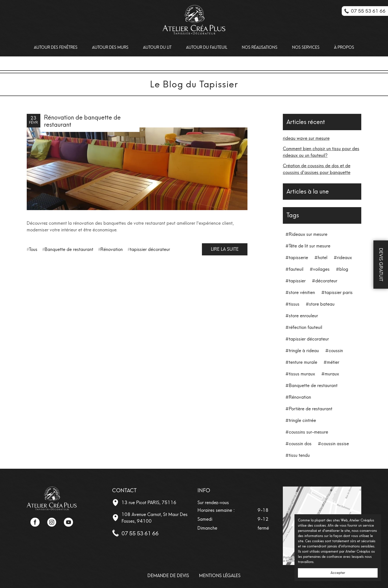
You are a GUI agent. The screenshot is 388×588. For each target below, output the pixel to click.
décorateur (326, 281)
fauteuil (296, 269)
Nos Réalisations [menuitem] (260, 47)
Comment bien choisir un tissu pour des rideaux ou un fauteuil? (321, 152)
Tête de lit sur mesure (310, 246)
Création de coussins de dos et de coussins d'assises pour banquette (317, 169)
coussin (336, 351)
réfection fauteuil (305, 327)
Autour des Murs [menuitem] (110, 47)
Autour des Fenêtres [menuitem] (56, 47)
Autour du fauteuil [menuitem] (207, 47)
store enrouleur (303, 316)
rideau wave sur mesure (306, 138)
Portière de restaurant (311, 409)
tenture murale (303, 362)
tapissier (297, 281)
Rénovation (112, 249)
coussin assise (335, 444)
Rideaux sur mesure (308, 234)
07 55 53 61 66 (140, 533)
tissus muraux (302, 374)
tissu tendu (299, 455)
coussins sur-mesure (308, 432)
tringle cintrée (302, 420)
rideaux (344, 258)
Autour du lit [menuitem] (157, 47)
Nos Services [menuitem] (306, 47)
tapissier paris (339, 293)
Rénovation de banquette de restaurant (82, 121)
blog (344, 269)
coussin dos (300, 444)
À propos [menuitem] (344, 47)
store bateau (322, 304)
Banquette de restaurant (69, 249)
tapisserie (298, 258)
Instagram (52, 522)
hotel (323, 258)
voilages (321, 269)
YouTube (68, 522)
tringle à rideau (304, 351)
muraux (332, 374)
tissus (294, 304)
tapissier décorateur (150, 249)
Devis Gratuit (381, 265)
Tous (33, 249)
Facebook (35, 522)
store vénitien (302, 293)
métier (333, 362)
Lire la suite (225, 249)
